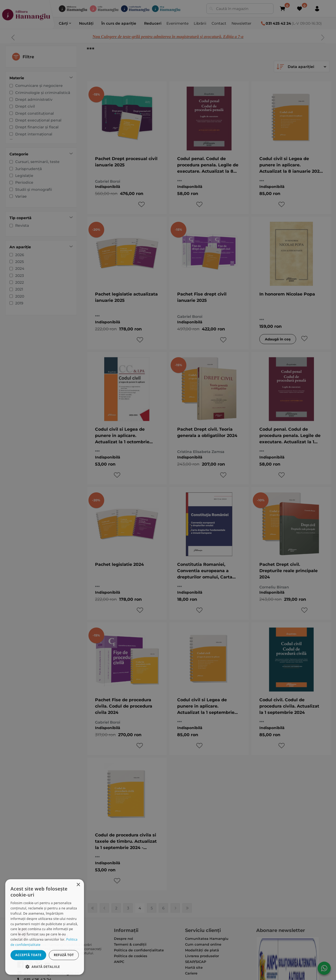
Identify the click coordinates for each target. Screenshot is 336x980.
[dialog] (45, 927)
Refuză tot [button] (64, 955)
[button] (45, 966)
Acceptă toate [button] (28, 955)
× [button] (78, 885)
